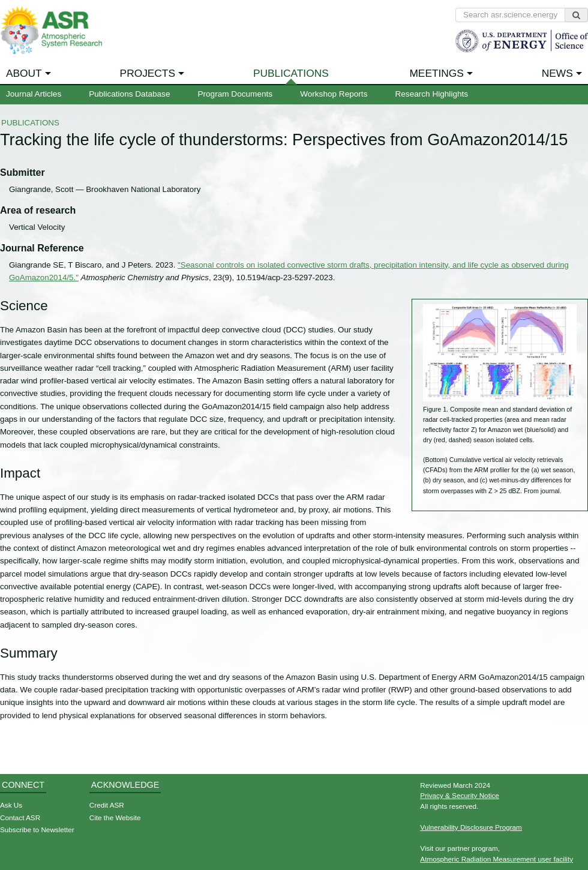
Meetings (436, 73)
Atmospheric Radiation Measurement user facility (496, 859)
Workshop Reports (334, 94)
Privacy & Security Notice (460, 795)
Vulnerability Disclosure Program (471, 827)
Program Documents (235, 94)
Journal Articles (34, 94)
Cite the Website (115, 817)
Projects (148, 73)
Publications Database (129, 94)
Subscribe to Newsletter (37, 829)
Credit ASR (107, 805)
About (24, 73)
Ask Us (11, 805)
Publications (291, 73)
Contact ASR (20, 817)
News (557, 73)
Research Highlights (431, 94)
